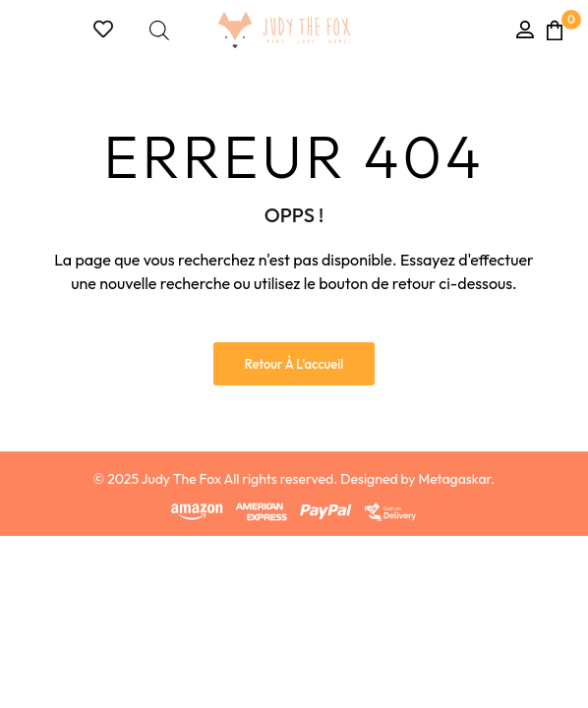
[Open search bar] (159, 30)
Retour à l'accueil (294, 364)
